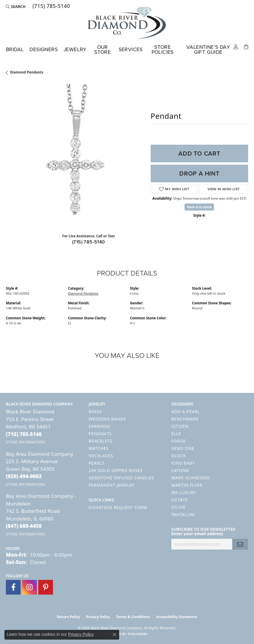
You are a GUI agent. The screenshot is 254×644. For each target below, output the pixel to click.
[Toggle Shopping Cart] (246, 46)
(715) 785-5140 (89, 242)
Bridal (15, 49)
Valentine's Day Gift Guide (208, 50)
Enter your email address (197, 534)
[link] (51, 6)
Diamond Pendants (27, 72)
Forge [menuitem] (179, 441)
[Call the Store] (24, 434)
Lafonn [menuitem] (180, 470)
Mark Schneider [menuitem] (191, 478)
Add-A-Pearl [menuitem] (186, 412)
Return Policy (69, 617)
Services (131, 49)
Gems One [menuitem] (183, 448)
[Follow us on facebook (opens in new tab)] (13, 587)
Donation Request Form (118, 507)
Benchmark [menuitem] (185, 419)
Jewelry (75, 49)
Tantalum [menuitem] (183, 514)
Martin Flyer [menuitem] (187, 485)
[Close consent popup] (114, 635)
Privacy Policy (98, 617)
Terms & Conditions (133, 617)
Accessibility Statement (177, 617)
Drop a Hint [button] (199, 173)
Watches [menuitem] (99, 448)
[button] (16, 6)
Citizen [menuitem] (180, 426)
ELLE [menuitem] (176, 434)
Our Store (102, 50)
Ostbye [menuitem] (180, 500)
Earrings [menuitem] (99, 426)
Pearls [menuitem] (97, 463)
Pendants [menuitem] (100, 434)
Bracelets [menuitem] (101, 441)
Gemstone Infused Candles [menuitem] (121, 478)
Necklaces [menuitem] (101, 456)
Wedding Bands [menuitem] (107, 419)
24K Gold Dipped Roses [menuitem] (116, 470)
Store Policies (163, 50)
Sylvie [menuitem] (178, 507)
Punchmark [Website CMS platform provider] (138, 634)
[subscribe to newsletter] (240, 544)
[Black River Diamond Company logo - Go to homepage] (127, 23)
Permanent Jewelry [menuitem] (112, 485)
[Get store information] (25, 442)
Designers (44, 49)
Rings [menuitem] (95, 412)
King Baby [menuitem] (183, 463)
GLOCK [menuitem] (179, 456)
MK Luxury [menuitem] (184, 492)
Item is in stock (199, 207)
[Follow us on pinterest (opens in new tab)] (46, 587)
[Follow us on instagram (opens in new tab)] (29, 587)
